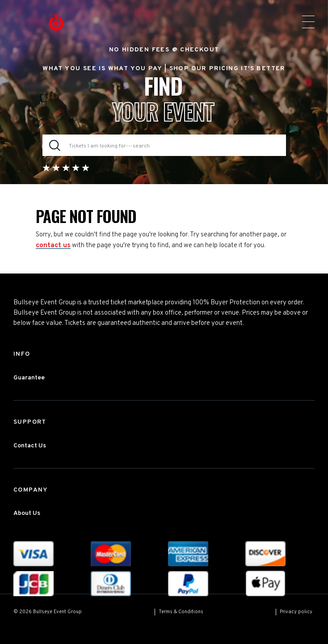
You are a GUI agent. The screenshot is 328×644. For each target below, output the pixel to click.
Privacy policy (296, 612)
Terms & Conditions (181, 612)
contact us (53, 246)
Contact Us (30, 446)
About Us (27, 513)
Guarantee (29, 378)
